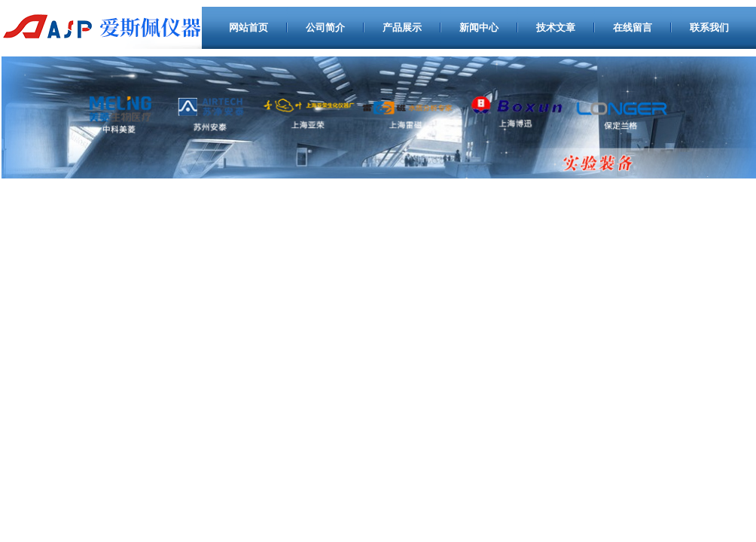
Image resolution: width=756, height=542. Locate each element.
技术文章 (556, 27)
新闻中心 (479, 27)
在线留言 (633, 27)
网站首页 (248, 27)
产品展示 (402, 27)
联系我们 (709, 27)
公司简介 (325, 27)
